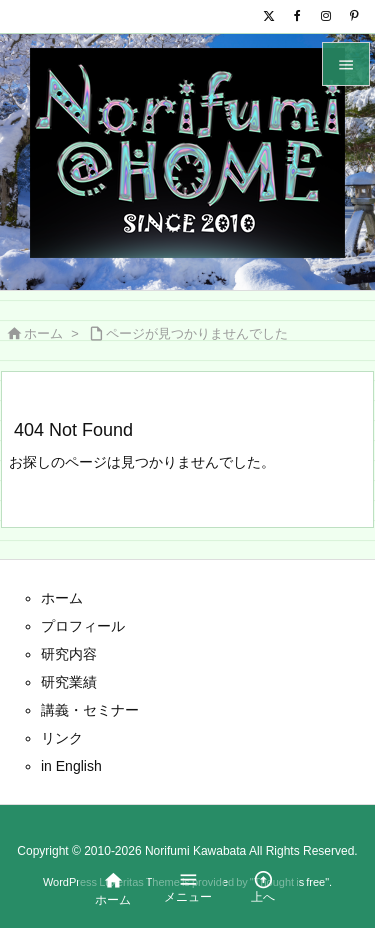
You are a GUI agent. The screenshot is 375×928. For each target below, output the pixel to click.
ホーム (43, 333)
